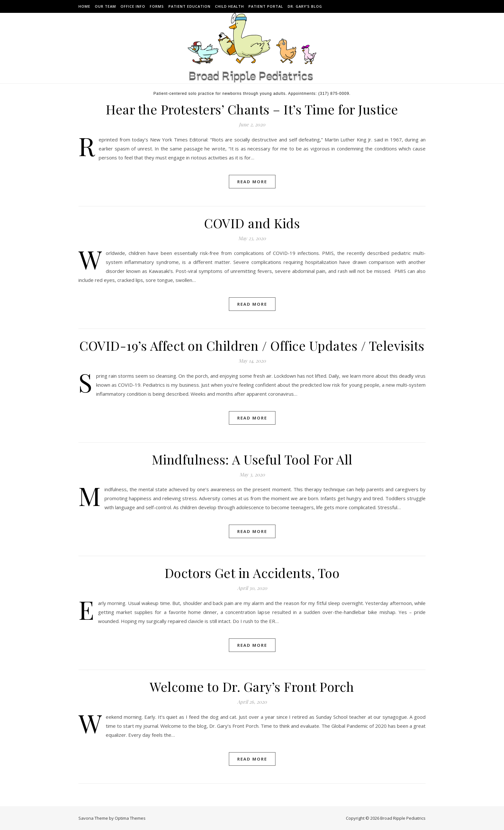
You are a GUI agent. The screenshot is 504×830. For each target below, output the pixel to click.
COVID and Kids (252, 223)
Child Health (230, 6)
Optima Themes (130, 818)
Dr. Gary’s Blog (305, 6)
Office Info (133, 6)
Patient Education (189, 6)
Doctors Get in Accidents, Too (252, 573)
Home (84, 6)
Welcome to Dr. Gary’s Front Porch (252, 686)
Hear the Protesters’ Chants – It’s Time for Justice (252, 109)
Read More (252, 182)
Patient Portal (266, 6)
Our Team (105, 6)
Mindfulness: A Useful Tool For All (252, 459)
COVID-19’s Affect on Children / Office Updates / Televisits (252, 345)
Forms (157, 6)
